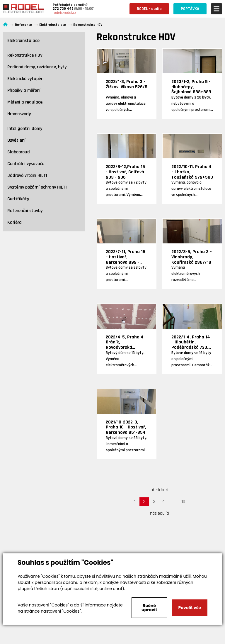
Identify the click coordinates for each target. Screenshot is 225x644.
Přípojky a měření (24, 90)
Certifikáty (18, 199)
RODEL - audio (149, 9)
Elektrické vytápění (26, 79)
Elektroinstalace (23, 41)
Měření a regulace (25, 102)
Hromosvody (19, 114)
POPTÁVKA (190, 9)
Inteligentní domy (25, 129)
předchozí (159, 490)
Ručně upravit (149, 608)
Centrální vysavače (26, 164)
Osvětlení (16, 140)
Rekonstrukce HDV (25, 55)
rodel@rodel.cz (64, 13)
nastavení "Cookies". (61, 611)
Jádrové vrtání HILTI (27, 176)
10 (183, 502)
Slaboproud (19, 152)
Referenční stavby (25, 211)
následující (160, 513)
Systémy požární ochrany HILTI (37, 187)
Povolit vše (189, 608)
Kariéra (15, 222)
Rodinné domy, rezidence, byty (37, 67)
